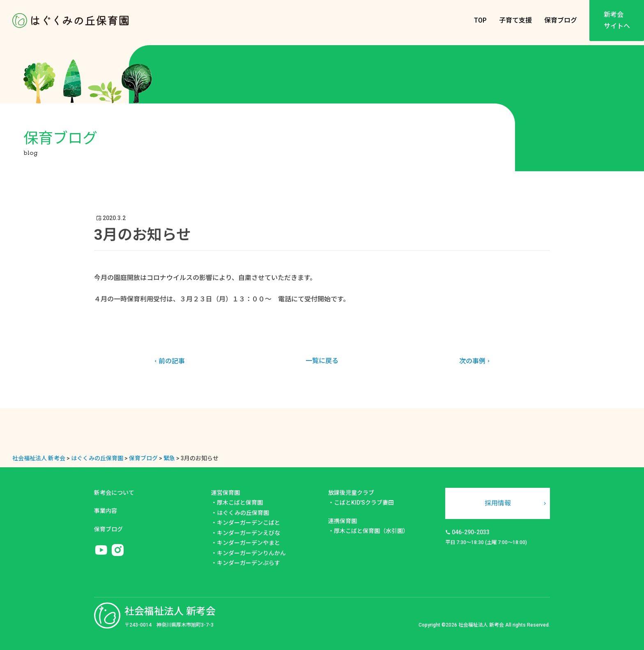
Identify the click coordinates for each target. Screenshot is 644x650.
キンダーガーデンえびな (248, 533)
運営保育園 (225, 493)
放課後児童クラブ (351, 493)
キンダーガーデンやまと (248, 543)
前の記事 (169, 361)
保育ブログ (561, 20)
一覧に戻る (322, 361)
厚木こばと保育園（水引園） (371, 531)
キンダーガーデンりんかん (251, 553)
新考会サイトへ (617, 20)
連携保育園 (343, 521)
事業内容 (106, 511)
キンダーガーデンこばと (248, 523)
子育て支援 (515, 20)
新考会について (114, 493)
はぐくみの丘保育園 (243, 513)
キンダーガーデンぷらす (248, 563)
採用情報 (498, 503)
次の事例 (475, 361)
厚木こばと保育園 (240, 503)
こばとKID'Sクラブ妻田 (364, 503)
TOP (480, 20)
